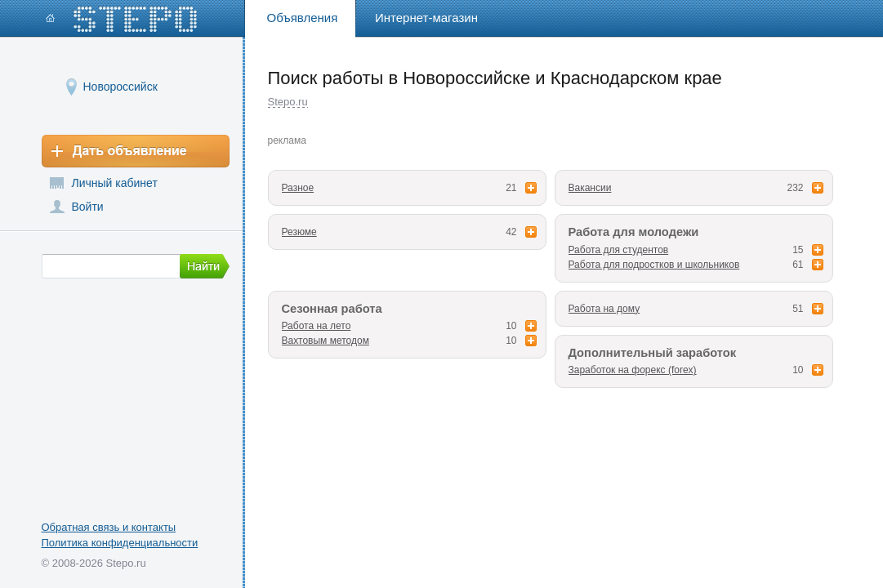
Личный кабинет (115, 183)
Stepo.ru (288, 102)
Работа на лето (317, 326)
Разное (298, 188)
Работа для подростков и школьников (654, 265)
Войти (88, 207)
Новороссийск (120, 86)
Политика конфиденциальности (120, 543)
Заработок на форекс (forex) (633, 370)
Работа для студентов (619, 250)
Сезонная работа (332, 309)
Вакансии (590, 188)
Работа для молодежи (634, 232)
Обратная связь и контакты (109, 527)
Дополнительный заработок (653, 353)
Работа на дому (604, 309)
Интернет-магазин (426, 18)
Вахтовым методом (326, 341)
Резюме (299, 232)
